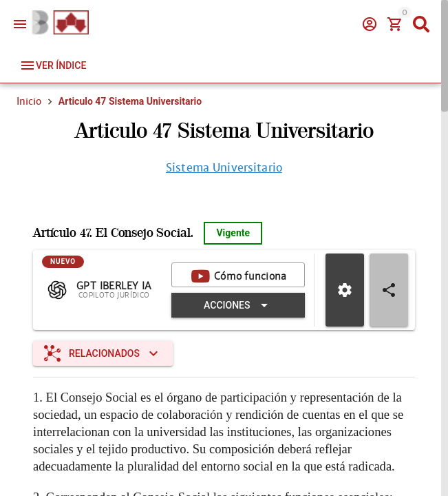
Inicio (29, 101)
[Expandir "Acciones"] (238, 305)
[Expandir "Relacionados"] (103, 353)
